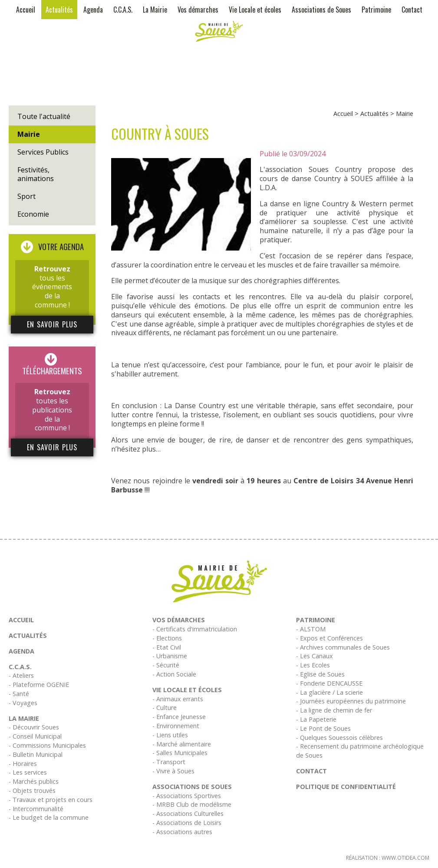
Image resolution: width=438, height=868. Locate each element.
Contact (412, 10)
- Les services (28, 772)
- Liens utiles (170, 735)
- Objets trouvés (32, 790)
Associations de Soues (321, 10)
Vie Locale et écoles (255, 10)
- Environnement (176, 726)
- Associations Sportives (187, 796)
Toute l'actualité (44, 116)
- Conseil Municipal (35, 736)
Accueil (26, 10)
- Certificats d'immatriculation (195, 629)
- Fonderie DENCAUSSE (329, 683)
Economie (33, 214)
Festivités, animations (36, 174)
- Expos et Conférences (329, 638)
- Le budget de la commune (49, 817)
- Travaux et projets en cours (51, 800)
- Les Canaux (315, 656)
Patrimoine (376, 10)
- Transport (169, 762)
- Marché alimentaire (182, 744)
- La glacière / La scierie (329, 692)
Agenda (93, 10)
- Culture (165, 708)
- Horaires (23, 764)
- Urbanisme (170, 656)
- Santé (19, 694)
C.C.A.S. (123, 10)
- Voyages (23, 703)
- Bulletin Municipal (36, 754)
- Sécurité (166, 665)
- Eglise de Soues (320, 674)
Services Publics (43, 152)
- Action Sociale (174, 674)
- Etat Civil (167, 647)
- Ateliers (21, 675)
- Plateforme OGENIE (39, 685)
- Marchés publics (34, 781)
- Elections (167, 638)
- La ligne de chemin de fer (334, 710)
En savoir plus (52, 324)
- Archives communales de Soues (343, 647)
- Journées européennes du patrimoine (351, 701)
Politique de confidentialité (346, 787)
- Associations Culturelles (188, 814)
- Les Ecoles (313, 665)
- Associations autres (182, 832)
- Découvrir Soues (34, 727)
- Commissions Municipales (47, 745)
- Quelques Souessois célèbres (339, 738)
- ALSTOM (311, 629)
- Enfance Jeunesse (179, 717)
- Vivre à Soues (173, 771)
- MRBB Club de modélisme (192, 804)
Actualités (59, 10)
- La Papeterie (316, 719)
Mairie (29, 134)
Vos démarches (198, 10)
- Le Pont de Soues (323, 728)
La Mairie (155, 10)
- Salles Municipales (180, 753)
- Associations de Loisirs (187, 823)
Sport (26, 196)
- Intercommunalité (36, 809)
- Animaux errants (178, 699)
